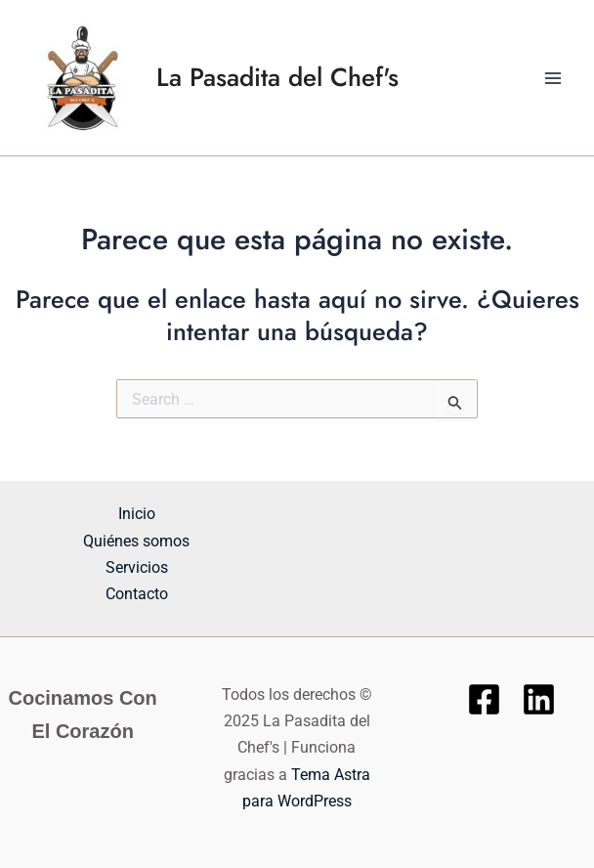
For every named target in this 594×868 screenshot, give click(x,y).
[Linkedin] (539, 699)
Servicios (137, 567)
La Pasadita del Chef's (277, 77)
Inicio (137, 514)
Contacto (137, 594)
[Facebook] (484, 699)
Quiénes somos (136, 541)
